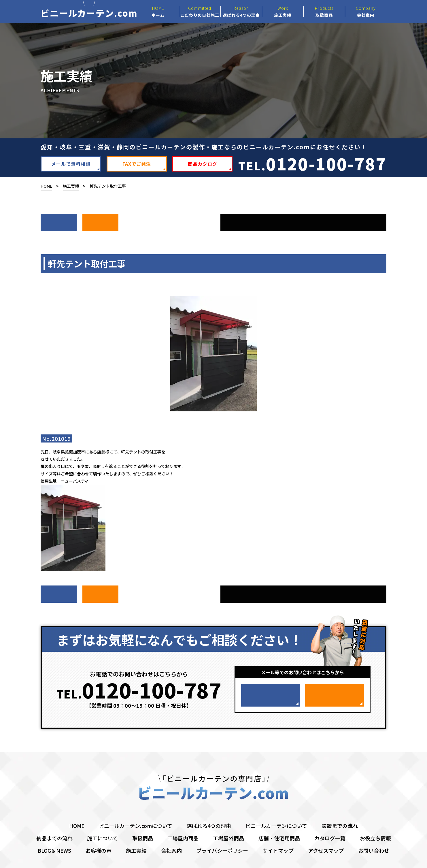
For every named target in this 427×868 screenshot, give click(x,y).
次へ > (59, 224)
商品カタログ (203, 168)
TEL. (312, 168)
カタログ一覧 (330, 822)
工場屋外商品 (228, 822)
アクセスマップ (326, 834)
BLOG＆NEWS (54, 834)
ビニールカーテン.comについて (136, 809)
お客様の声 (99, 834)
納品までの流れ (54, 822)
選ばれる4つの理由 (209, 809)
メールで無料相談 (71, 168)
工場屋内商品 (183, 822)
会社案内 (171, 834)
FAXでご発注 (137, 168)
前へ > (100, 224)
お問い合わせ (374, 834)
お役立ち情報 (375, 822)
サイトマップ (278, 834)
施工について (102, 822)
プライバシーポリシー (222, 834)
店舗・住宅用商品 (279, 822)
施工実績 (71, 191)
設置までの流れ (340, 809)
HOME (46, 191)
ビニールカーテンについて (276, 809)
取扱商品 (143, 822)
